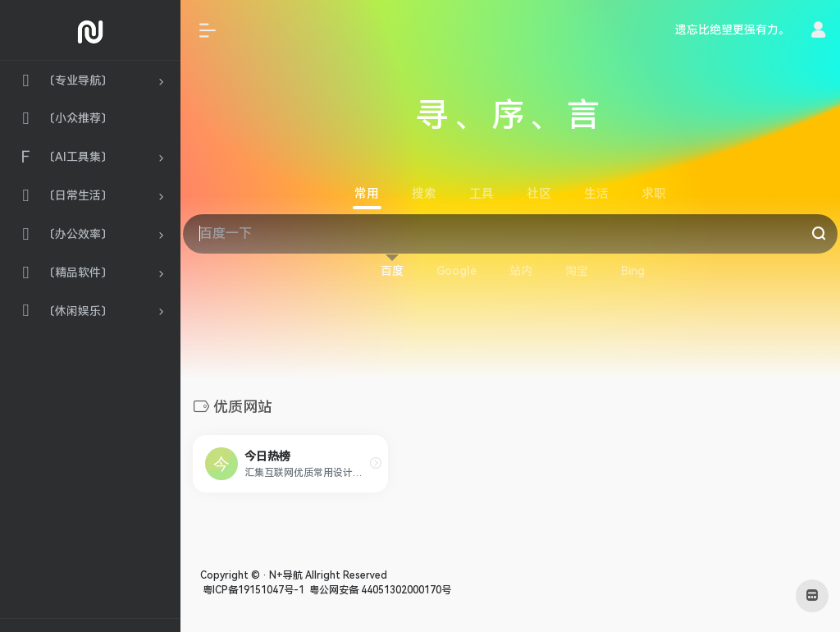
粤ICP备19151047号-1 (252, 590)
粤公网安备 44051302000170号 (379, 590)
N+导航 (286, 575)
